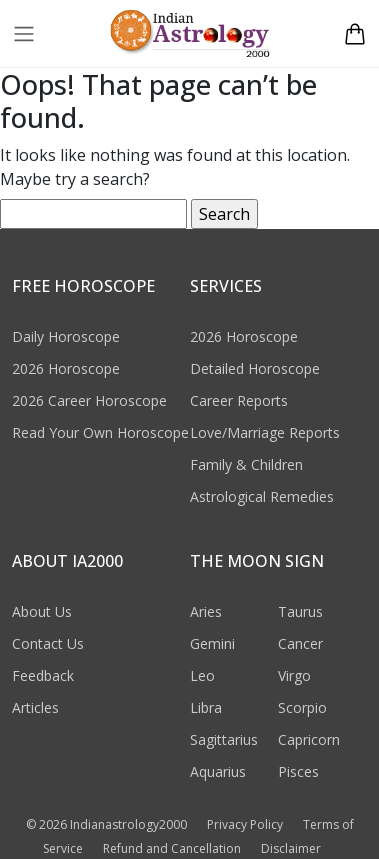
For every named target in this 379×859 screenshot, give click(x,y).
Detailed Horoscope (255, 368)
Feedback (43, 675)
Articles (35, 707)
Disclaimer (291, 848)
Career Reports (239, 400)
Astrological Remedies (262, 496)
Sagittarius (224, 739)
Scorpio (302, 707)
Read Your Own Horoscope (100, 432)
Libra (206, 707)
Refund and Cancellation (172, 848)
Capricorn (309, 739)
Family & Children (246, 464)
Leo (202, 675)
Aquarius (218, 771)
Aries (206, 611)
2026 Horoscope (66, 368)
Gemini (212, 643)
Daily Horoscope (66, 336)
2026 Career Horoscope (89, 400)
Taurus (300, 611)
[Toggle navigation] (24, 34)
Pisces (298, 771)
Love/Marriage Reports (265, 432)
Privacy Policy (245, 824)
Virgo (294, 675)
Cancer (300, 643)
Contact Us (48, 643)
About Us (42, 611)
